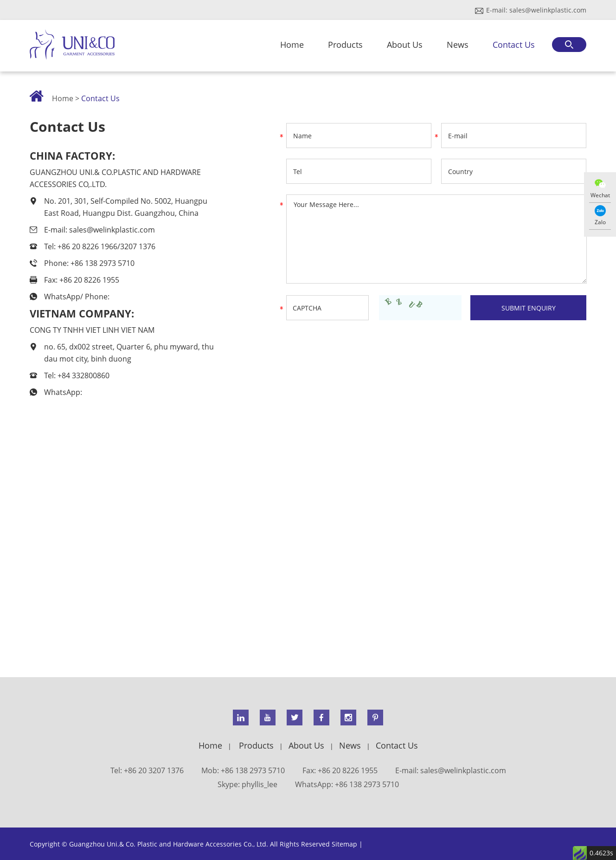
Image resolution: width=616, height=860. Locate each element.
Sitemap (344, 844)
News (458, 45)
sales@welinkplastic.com (548, 10)
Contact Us (514, 45)
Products (345, 45)
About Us (405, 45)
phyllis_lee (260, 784)
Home (292, 45)
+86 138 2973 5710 (367, 784)
